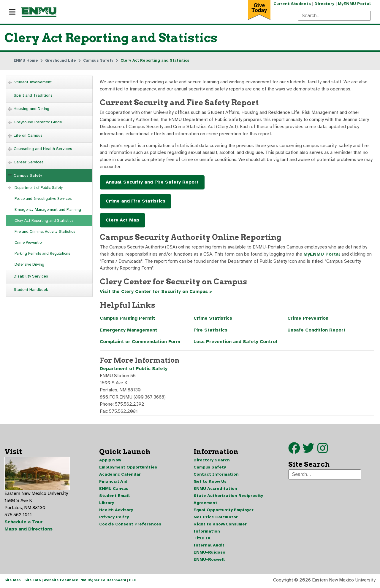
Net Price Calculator (216, 518)
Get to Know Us (210, 482)
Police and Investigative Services (43, 199)
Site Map (13, 581)
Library (107, 504)
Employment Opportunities (128, 468)
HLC (133, 581)
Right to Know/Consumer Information (220, 529)
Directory (324, 4)
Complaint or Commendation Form (140, 343)
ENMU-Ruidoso (209, 553)
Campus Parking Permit (128, 319)
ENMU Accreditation (215, 489)
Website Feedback (61, 581)
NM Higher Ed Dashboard (103, 581)
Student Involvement (33, 82)
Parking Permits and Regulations (42, 254)
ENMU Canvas (114, 489)
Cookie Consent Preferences (130, 525)
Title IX (202, 539)
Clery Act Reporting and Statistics (44, 221)
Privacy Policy (114, 518)
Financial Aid (113, 482)
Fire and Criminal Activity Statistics (45, 232)
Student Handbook (31, 290)
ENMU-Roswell (209, 561)
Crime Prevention (29, 243)
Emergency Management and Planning (48, 210)
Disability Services (31, 276)
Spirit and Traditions (33, 95)
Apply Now (110, 461)
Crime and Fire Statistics (136, 202)
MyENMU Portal (354, 4)
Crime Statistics (213, 319)
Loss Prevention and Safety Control (236, 343)
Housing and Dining (31, 109)
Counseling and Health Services (43, 149)
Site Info (33, 581)
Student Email (114, 497)
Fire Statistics (211, 331)
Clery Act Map (122, 221)
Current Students (292, 4)
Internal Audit (209, 546)
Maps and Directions (29, 530)
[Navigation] (12, 12)
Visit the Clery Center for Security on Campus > (156, 292)
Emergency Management (129, 331)
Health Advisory (116, 511)
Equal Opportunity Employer (224, 511)
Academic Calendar (120, 475)
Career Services (29, 162)
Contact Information (216, 475)
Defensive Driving (29, 264)
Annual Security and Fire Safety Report (152, 183)
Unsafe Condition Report (317, 331)
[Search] (334, 16)
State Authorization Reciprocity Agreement (228, 500)
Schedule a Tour (24, 523)
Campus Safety (28, 175)
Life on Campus (28, 135)
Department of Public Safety (39, 188)
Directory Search (212, 461)
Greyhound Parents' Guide (38, 122)
